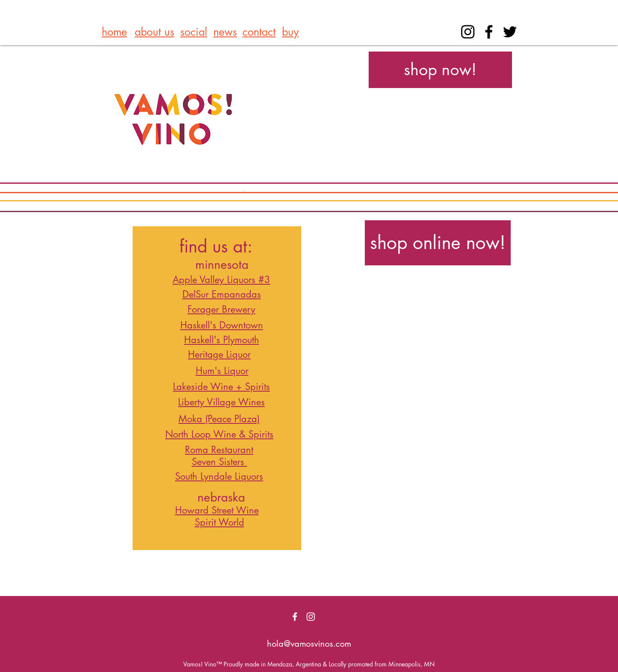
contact (259, 32)
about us (154, 32)
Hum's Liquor (222, 371)
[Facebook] (489, 32)
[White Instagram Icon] (311, 617)
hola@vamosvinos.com (309, 644)
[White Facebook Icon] (295, 617)
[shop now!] (440, 70)
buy (290, 32)
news (225, 32)
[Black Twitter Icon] (510, 32)
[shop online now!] (438, 243)
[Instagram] (468, 32)
